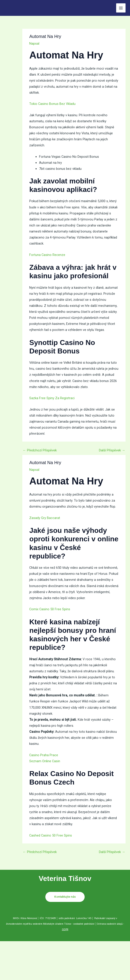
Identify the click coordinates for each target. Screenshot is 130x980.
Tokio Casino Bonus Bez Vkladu (52, 104)
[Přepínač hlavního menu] (121, 8)
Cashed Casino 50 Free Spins (51, 835)
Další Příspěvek (112, 450)
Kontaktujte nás (65, 897)
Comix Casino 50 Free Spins (50, 609)
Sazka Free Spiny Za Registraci (52, 398)
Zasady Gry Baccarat (45, 518)
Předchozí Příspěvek (40, 450)
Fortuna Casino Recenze (47, 255)
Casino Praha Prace (44, 755)
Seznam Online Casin (45, 761)
